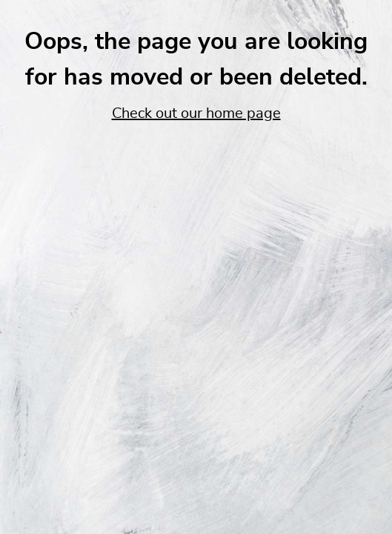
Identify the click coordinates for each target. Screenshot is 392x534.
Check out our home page (196, 113)
